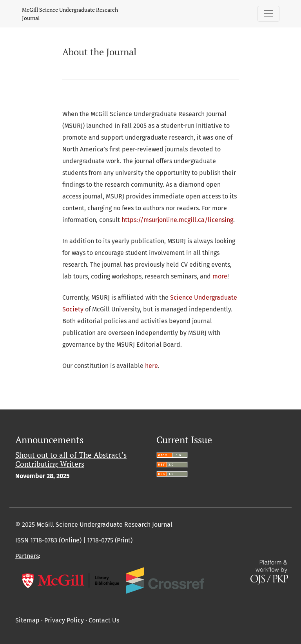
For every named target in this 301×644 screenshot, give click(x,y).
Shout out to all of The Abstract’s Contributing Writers (71, 459)
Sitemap (27, 620)
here (151, 366)
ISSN (22, 540)
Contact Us (104, 620)
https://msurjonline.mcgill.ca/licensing (177, 220)
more (220, 276)
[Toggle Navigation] (268, 14)
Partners (27, 556)
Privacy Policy (64, 620)
